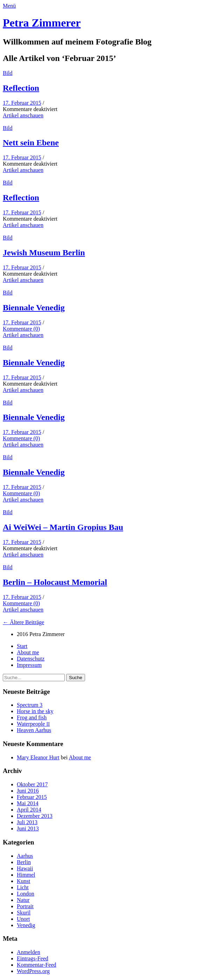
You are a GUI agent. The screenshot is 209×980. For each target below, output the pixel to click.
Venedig (26, 925)
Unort (23, 919)
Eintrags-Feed (33, 958)
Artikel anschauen (23, 115)
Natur (23, 900)
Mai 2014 (28, 803)
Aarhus (25, 856)
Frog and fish (32, 717)
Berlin (24, 862)
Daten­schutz (31, 659)
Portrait (25, 906)
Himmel (26, 875)
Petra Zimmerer (42, 23)
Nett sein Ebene (31, 143)
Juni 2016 (28, 791)
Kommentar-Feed (37, 965)
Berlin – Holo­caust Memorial (55, 582)
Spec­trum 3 (30, 705)
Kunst (23, 881)
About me (28, 652)
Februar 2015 (32, 797)
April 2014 (29, 810)
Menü (9, 6)
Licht (23, 887)
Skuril (24, 913)
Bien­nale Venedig (34, 308)
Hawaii (25, 868)
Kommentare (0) (21, 329)
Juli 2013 (27, 822)
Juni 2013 (28, 829)
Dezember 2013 (35, 816)
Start (22, 646)
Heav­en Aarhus (34, 730)
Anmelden (29, 952)
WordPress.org (33, 971)
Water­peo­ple (33, 724)
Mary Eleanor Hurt (38, 757)
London (26, 894)
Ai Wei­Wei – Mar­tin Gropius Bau (63, 527)
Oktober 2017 (32, 784)
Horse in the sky (35, 711)
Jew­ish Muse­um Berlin (44, 253)
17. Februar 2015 (22, 103)
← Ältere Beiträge (23, 622)
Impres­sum (29, 665)
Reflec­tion (21, 88)
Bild (8, 73)
